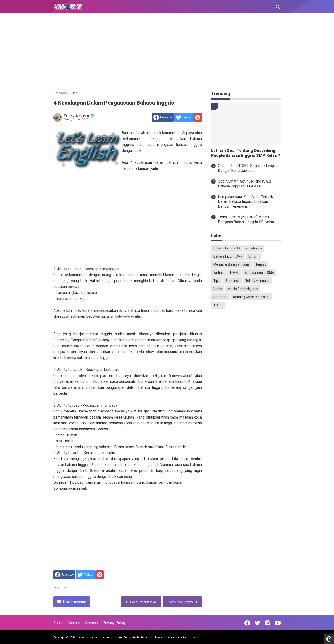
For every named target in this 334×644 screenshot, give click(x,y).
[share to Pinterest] (198, 117)
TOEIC (218, 305)
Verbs (218, 289)
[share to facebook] (163, 117)
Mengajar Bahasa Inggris (231, 264)
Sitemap (91, 623)
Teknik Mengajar (257, 281)
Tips (64, 587)
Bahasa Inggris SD (227, 248)
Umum (253, 256)
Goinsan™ (147, 638)
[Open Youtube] (278, 623)
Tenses (261, 264)
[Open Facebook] (247, 623)
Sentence (233, 281)
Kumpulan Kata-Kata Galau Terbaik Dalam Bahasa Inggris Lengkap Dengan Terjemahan (246, 202)
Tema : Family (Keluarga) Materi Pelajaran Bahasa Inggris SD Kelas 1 (247, 219)
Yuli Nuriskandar (79, 116)
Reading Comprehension (251, 297)
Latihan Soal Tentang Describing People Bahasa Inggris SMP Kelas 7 (246, 153)
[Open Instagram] (268, 623)
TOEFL (234, 273)
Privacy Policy (114, 623)
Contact (74, 623)
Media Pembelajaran (243, 289)
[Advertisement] (167, 53)
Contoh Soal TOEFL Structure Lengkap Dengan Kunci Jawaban (249, 168)
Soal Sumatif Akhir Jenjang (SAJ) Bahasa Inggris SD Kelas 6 (245, 184)
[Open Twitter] (257, 623)
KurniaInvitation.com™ (185, 638)
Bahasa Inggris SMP (228, 256)
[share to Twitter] (184, 117)
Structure (220, 297)
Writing (218, 273)
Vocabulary (254, 248)
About (58, 623)
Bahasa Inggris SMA (259, 273)
